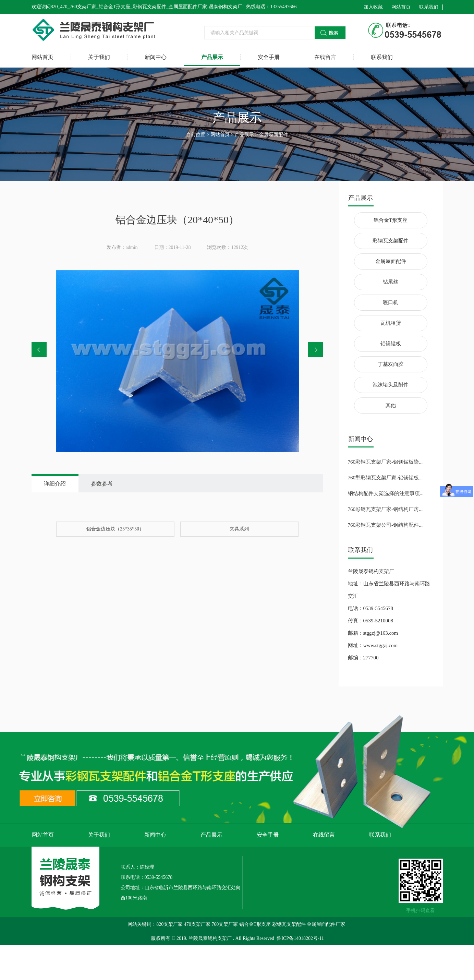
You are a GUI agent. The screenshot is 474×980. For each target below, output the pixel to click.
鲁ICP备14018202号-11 (300, 938)
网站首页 (401, 7)
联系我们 (429, 7)
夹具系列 (239, 529)
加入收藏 (373, 7)
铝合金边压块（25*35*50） (115, 529)
